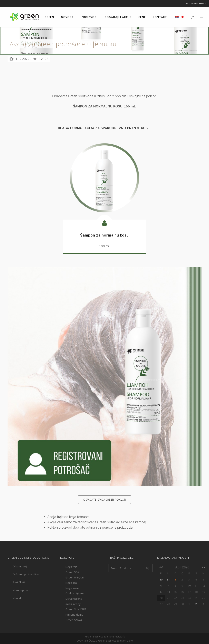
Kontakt (18, 598)
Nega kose (72, 588)
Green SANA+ (74, 620)
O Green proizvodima (26, 574)
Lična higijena (74, 599)
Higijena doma (74, 615)
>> (203, 567)
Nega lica (71, 583)
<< (161, 567)
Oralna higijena (75, 593)
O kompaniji (20, 566)
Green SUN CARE (76, 609)
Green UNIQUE (75, 577)
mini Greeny (73, 604)
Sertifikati (19, 582)
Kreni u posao (22, 590)
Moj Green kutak (196, 3)
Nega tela (71, 567)
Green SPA (72, 572)
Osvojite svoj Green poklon (104, 500)
